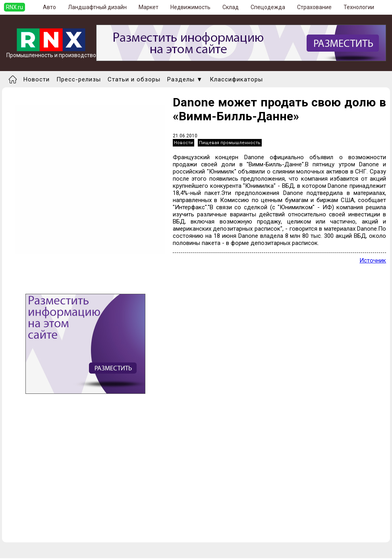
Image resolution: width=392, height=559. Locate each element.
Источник (373, 260)
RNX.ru (14, 7)
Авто (49, 7)
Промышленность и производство (51, 53)
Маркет (149, 7)
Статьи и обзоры (134, 79)
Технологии (359, 7)
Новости (37, 79)
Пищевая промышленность (230, 143)
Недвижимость (190, 7)
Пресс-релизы (79, 79)
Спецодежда (268, 7)
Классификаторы (236, 79)
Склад (231, 7)
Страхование (314, 7)
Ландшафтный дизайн (97, 7)
